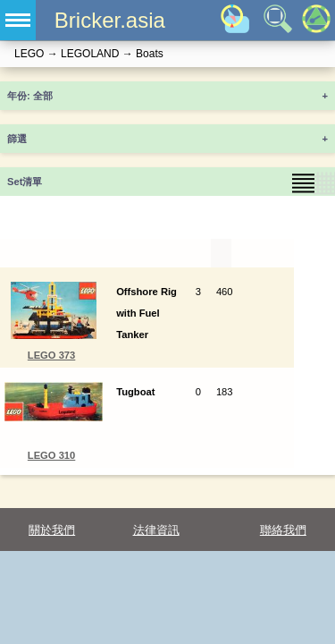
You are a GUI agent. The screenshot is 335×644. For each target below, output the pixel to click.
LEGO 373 (51, 355)
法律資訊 (156, 530)
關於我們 (52, 530)
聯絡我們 (283, 530)
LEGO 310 (51, 455)
